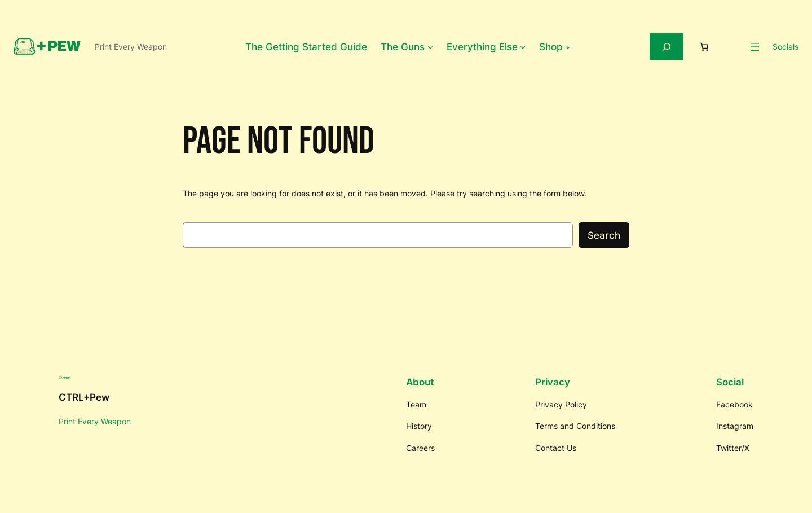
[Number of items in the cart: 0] (704, 47)
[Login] (733, 47)
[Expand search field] (667, 47)
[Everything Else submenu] (523, 47)
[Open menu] (755, 47)
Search (604, 235)
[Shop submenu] (568, 47)
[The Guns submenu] (430, 47)
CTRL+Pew (84, 397)
